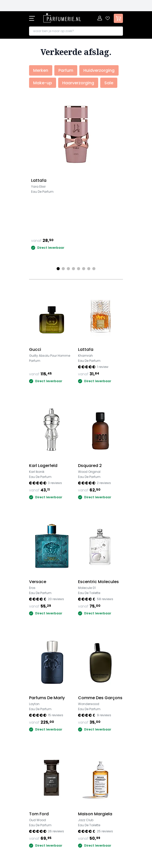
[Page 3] (68, 269)
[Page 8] (94, 269)
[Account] (100, 18)
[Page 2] (63, 269)
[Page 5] (79, 269)
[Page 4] (73, 269)
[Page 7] (89, 269)
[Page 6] (84, 269)
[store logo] (62, 18)
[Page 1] (58, 269)
